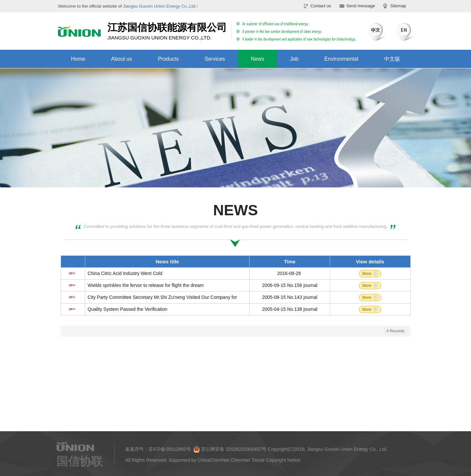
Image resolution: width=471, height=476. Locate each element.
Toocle (258, 460)
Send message (361, 6)
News (258, 59)
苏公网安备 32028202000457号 (230, 449)
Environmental (341, 59)
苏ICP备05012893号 (170, 449)
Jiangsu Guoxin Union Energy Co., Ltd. (347, 449)
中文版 (392, 59)
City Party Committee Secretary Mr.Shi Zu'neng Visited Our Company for (162, 297)
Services (215, 59)
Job (294, 59)
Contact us (321, 6)
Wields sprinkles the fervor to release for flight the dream (146, 285)
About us (121, 59)
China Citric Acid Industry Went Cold (125, 273)
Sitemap (398, 6)
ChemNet (240, 460)
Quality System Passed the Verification (127, 309)
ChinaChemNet (213, 460)
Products (168, 59)
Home (78, 59)
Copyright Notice (283, 460)
